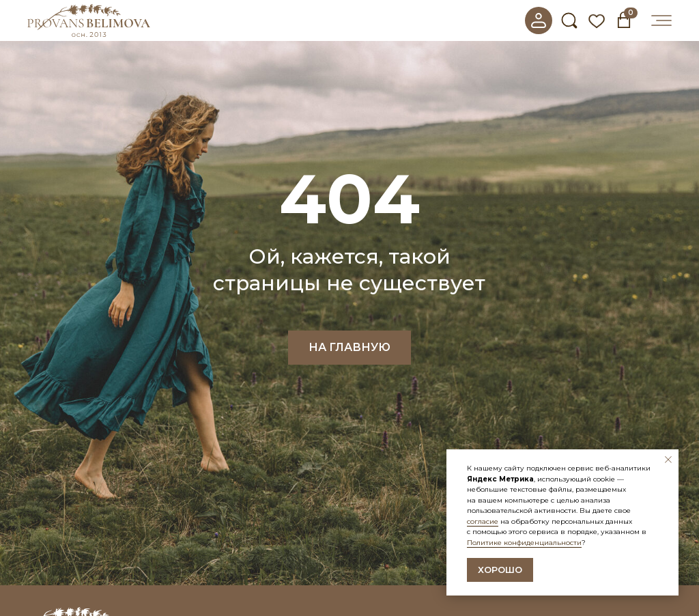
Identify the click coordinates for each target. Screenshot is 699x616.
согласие (483, 521)
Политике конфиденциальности (524, 543)
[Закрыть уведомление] (668, 460)
